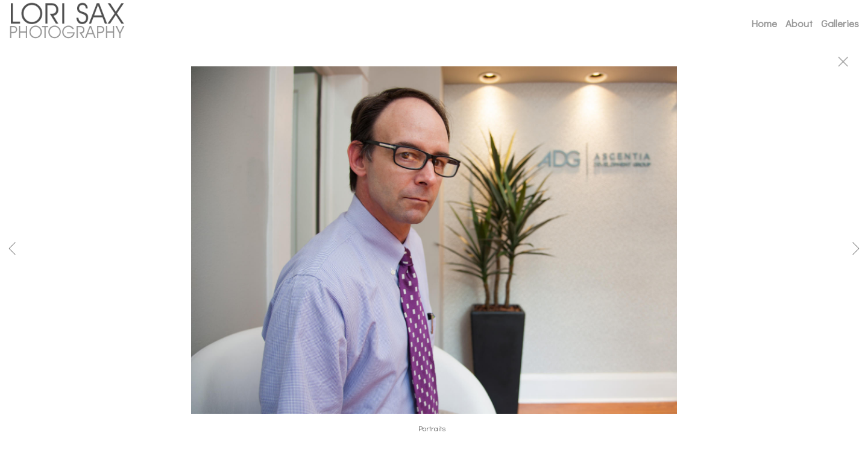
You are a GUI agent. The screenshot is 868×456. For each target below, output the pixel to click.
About (799, 23)
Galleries (840, 23)
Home (764, 23)
